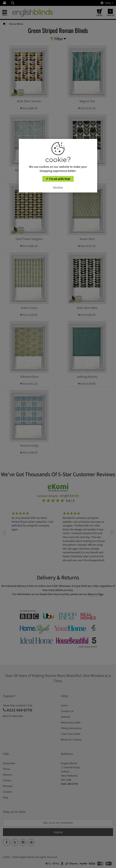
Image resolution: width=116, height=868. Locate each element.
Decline (58, 187)
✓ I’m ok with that (58, 179)
